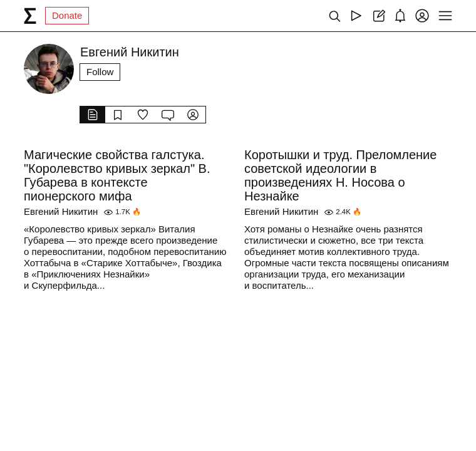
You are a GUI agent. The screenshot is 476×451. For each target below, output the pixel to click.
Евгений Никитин (61, 211)
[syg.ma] (30, 16)
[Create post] (378, 16)
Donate (67, 15)
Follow (100, 72)
